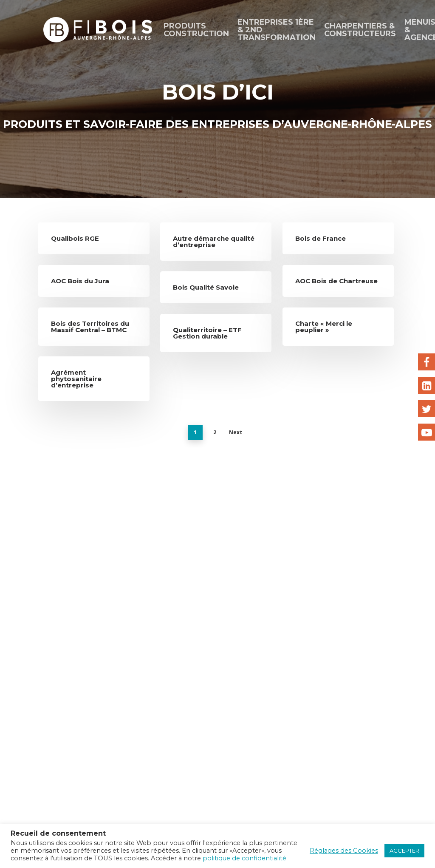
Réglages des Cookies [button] (344, 851)
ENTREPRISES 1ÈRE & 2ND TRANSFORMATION (277, 30)
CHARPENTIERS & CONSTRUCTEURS (360, 30)
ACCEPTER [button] (404, 851)
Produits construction (196, 30)
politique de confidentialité (244, 858)
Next (236, 432)
